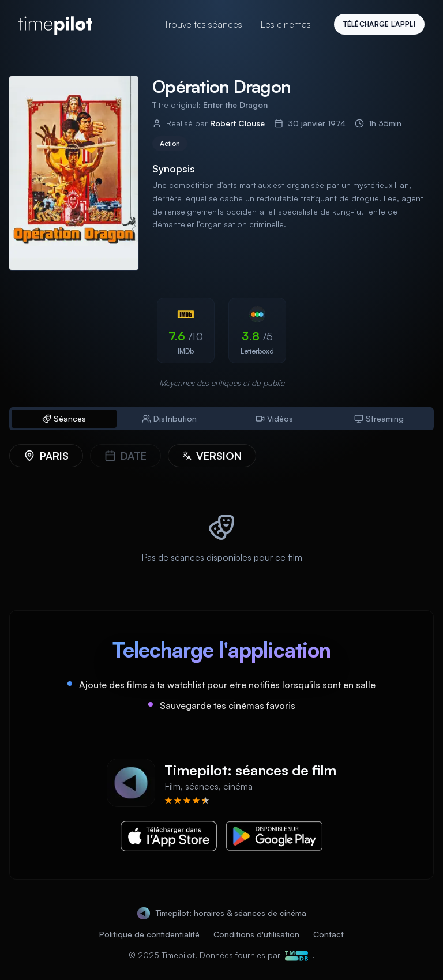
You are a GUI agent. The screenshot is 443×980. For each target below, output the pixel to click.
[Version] (212, 456)
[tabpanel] (221, 513)
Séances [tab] (64, 418)
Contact (329, 934)
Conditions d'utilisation (256, 934)
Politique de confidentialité (149, 934)
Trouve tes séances (203, 24)
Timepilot (178, 955)
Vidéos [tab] (274, 418)
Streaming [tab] (379, 418)
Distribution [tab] (169, 418)
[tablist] (221, 419)
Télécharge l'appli (379, 24)
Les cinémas (286, 24)
